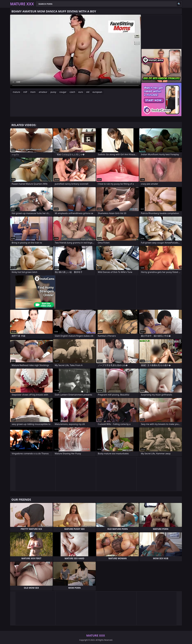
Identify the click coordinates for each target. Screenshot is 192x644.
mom (33, 92)
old (88, 92)
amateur (43, 92)
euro (81, 92)
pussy (53, 92)
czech (72, 92)
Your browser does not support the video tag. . (76, 52)
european (97, 92)
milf (25, 92)
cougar (63, 92)
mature (16, 92)
